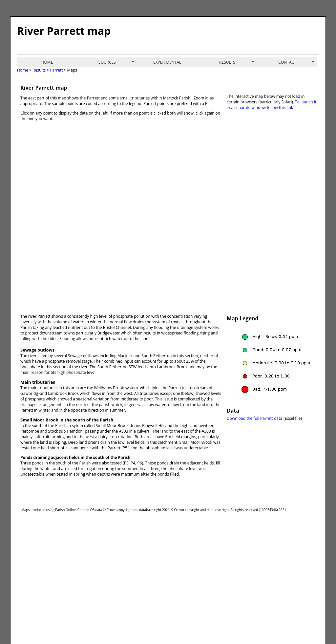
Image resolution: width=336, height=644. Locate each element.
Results (39, 70)
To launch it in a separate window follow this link (272, 105)
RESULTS (227, 62)
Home (23, 70)
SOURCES (107, 62)
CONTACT (287, 62)
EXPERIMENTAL (167, 62)
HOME (47, 62)
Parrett (56, 70)
